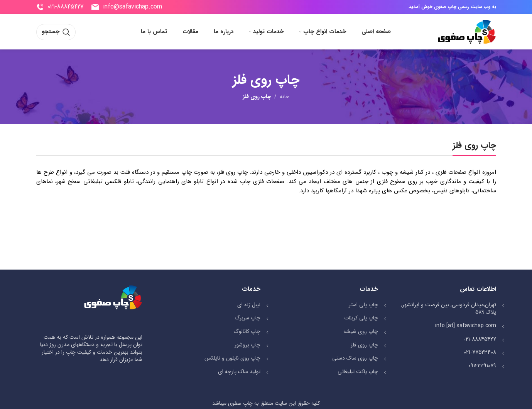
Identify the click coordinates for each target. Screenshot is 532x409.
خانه (285, 97)
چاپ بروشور (247, 345)
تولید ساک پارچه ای (239, 372)
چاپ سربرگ (247, 318)
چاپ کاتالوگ (247, 331)
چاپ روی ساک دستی (355, 358)
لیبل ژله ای (249, 305)
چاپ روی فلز (364, 345)
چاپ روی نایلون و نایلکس (232, 358)
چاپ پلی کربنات (361, 318)
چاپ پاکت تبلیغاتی (358, 372)
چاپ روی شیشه (361, 331)
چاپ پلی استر (363, 305)
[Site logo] (467, 32)
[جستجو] (56, 32)
